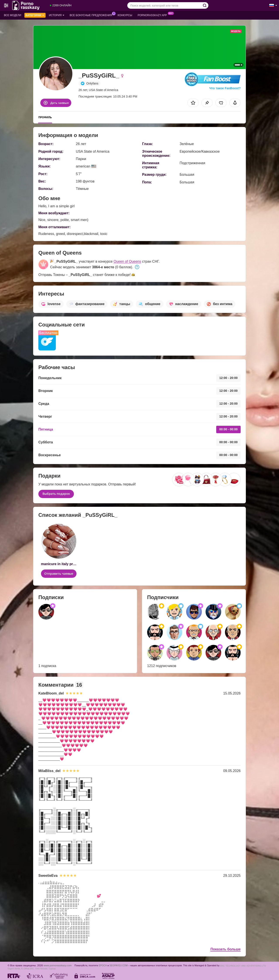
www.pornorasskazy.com (58, 965)
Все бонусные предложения (92, 15)
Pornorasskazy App (153, 15)
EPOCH (103, 965)
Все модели (13, 15)
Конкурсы (125, 15)
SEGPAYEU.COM (119, 965)
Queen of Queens (127, 261)
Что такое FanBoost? (225, 88)
